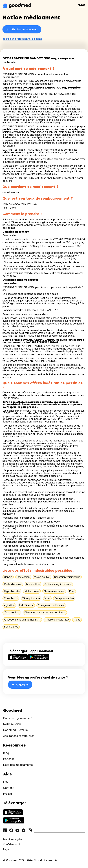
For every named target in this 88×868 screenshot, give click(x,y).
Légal (6, 849)
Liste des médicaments (18, 765)
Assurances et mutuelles (19, 736)
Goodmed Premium (15, 730)
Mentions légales (13, 839)
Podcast (9, 759)
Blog (6, 753)
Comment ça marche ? (18, 718)
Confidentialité (12, 844)
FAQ (6, 782)
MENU (81, 5)
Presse (7, 794)
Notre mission (12, 724)
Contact (8, 788)
